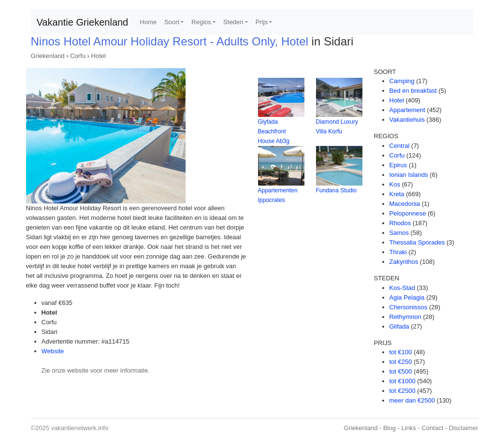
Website (53, 351)
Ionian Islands (409, 175)
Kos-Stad (402, 288)
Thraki (398, 252)
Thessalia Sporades (417, 242)
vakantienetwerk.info (80, 428)
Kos (395, 184)
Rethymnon (405, 317)
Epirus (398, 165)
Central (400, 146)
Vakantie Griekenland (83, 22)
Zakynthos (404, 262)
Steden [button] (233, 22)
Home (148, 22)
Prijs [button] (262, 22)
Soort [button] (172, 22)
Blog (389, 428)
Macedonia (405, 204)
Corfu (78, 56)
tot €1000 (403, 381)
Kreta (397, 194)
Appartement (407, 110)
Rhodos (400, 223)
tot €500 (401, 371)
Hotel (99, 56)
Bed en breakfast (413, 91)
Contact (432, 428)
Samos (399, 233)
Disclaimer (464, 428)
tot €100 (401, 352)
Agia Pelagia (407, 297)
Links (409, 428)
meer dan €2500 (412, 400)
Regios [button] (201, 22)
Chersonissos (409, 307)
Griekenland (48, 56)
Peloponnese (408, 213)
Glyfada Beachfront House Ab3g (274, 131)
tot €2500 (403, 391)
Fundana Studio (337, 190)
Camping (402, 81)
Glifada (399, 326)
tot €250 (401, 362)
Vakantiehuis (407, 120)
